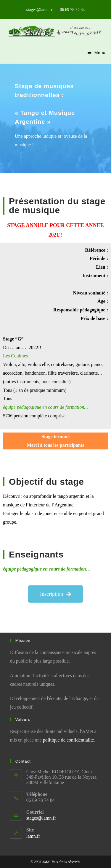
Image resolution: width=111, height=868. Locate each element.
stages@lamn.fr (41, 818)
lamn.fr (33, 836)
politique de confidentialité (68, 740)
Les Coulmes (15, 356)
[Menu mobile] (97, 53)
